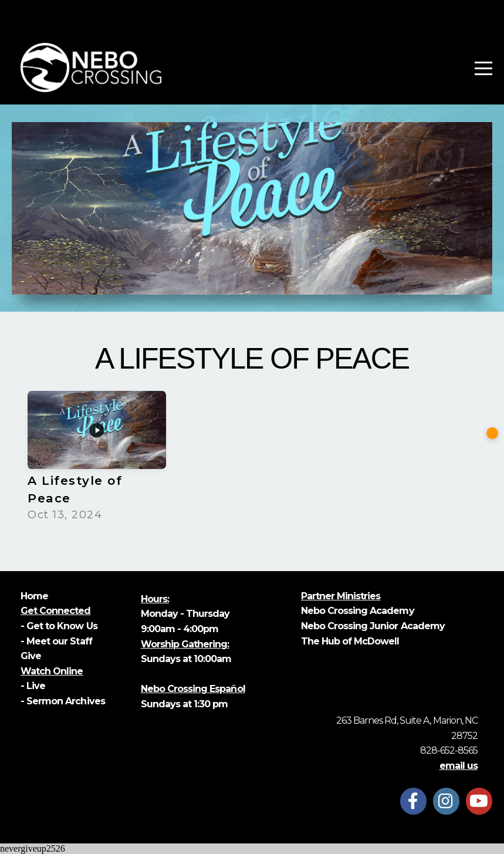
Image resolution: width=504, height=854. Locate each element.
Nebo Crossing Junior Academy (373, 626)
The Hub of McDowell (350, 641)
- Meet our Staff (56, 641)
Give (32, 656)
